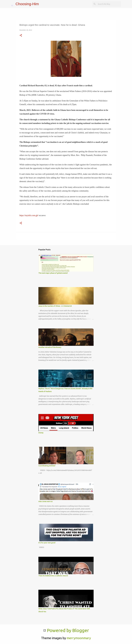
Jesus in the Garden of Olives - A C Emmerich (55, 306)
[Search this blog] (109, 4)
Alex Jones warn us (45, 501)
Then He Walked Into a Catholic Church (53, 576)
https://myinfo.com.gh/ (29, 215)
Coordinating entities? (47, 466)
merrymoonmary (79, 638)
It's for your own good (47, 543)
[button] (21, 35)
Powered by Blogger (66, 630)
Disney (41, 433)
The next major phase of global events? (53, 273)
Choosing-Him (27, 4)
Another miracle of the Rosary (50, 347)
